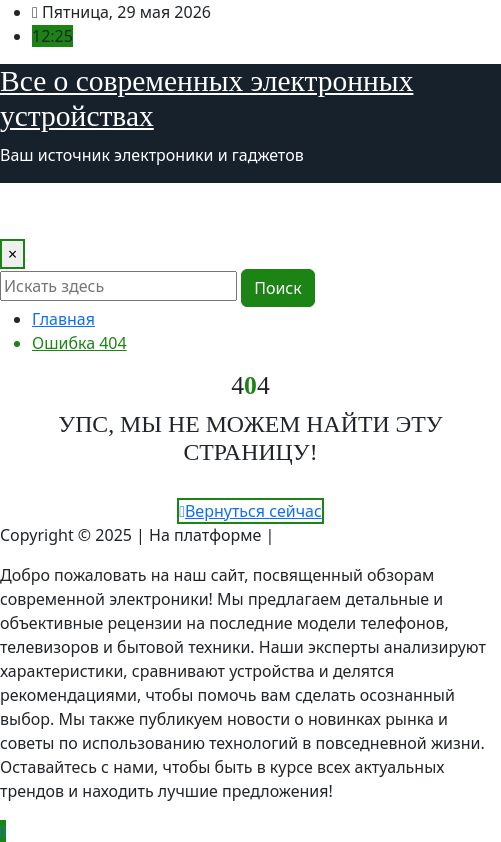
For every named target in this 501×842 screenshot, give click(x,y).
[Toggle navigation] (28, 211)
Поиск (278, 288)
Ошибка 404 (79, 343)
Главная (63, 319)
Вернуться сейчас (250, 511)
